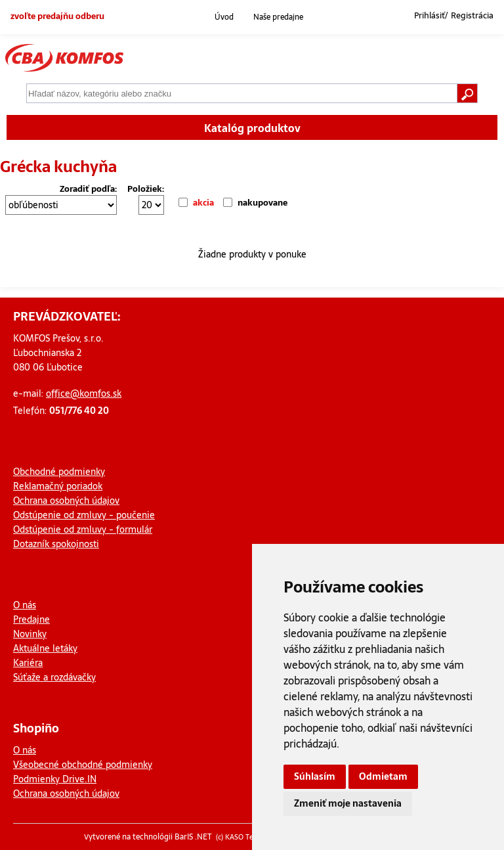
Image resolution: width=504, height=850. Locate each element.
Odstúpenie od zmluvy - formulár (83, 529)
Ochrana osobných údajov (66, 501)
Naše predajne (278, 17)
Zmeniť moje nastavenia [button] (348, 803)
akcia (203, 203)
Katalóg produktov (252, 128)
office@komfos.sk (84, 393)
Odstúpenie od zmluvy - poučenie (84, 515)
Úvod (224, 17)
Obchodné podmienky (59, 472)
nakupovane (262, 203)
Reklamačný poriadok (58, 486)
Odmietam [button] (383, 776)
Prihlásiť (430, 16)
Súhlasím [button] (315, 776)
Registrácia (472, 16)
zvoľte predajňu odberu (57, 16)
